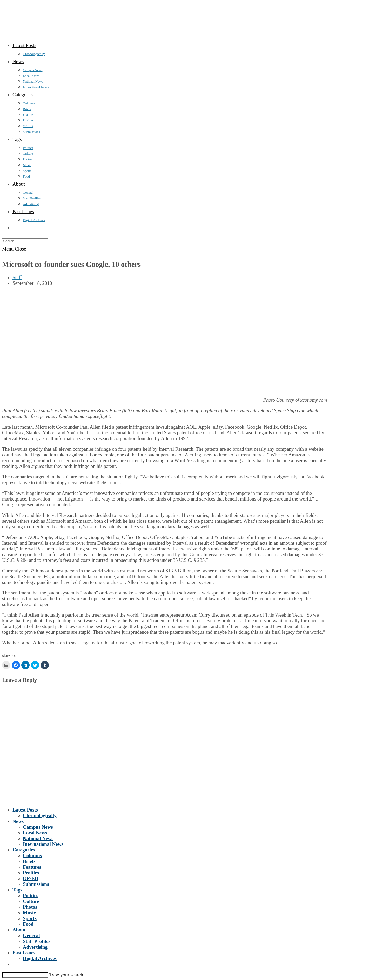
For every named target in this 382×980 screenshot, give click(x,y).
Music (29, 913)
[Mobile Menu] (14, 249)
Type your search (66, 975)
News (18, 821)
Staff (17, 277)
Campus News (38, 827)
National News (38, 838)
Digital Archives (40, 958)
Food (28, 924)
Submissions (36, 884)
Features (32, 867)
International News (43, 844)
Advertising (35, 947)
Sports (30, 918)
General (31, 935)
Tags (17, 890)
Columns (32, 856)
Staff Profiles (37, 941)
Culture (31, 901)
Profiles (31, 873)
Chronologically (40, 816)
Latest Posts (25, 810)
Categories (24, 850)
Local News (35, 833)
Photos (30, 907)
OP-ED (31, 878)
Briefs (29, 861)
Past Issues (24, 953)
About (19, 930)
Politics (31, 895)
